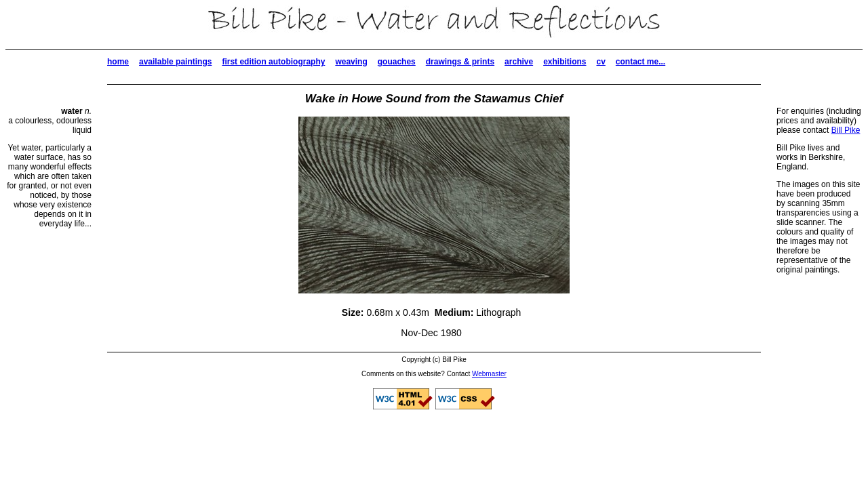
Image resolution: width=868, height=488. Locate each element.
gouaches (397, 62)
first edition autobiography (273, 62)
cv (600, 62)
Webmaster (489, 374)
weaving (351, 62)
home (118, 62)
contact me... (640, 62)
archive (519, 62)
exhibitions (565, 62)
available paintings (175, 62)
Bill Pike (846, 130)
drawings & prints (460, 62)
